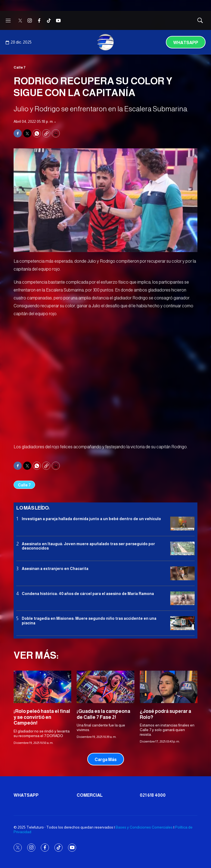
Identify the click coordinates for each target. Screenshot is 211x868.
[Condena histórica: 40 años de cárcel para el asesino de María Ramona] (182, 598)
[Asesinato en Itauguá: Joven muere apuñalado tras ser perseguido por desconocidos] (182, 549)
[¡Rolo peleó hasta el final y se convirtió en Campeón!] (42, 687)
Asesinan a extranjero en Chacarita (55, 569)
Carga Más (106, 760)
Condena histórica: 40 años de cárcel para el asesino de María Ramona (88, 594)
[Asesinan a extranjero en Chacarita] (182, 573)
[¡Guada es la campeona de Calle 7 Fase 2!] (105, 687)
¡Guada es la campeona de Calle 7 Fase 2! (103, 714)
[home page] (105, 42)
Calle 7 (20, 67)
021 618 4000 (153, 795)
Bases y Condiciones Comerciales (144, 827)
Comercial (90, 795)
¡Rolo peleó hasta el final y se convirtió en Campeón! (42, 717)
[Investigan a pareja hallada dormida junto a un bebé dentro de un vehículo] (182, 524)
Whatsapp (186, 43)
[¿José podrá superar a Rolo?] (169, 687)
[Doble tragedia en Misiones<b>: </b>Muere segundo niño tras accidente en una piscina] (182, 623)
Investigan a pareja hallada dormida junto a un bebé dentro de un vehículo (91, 519)
